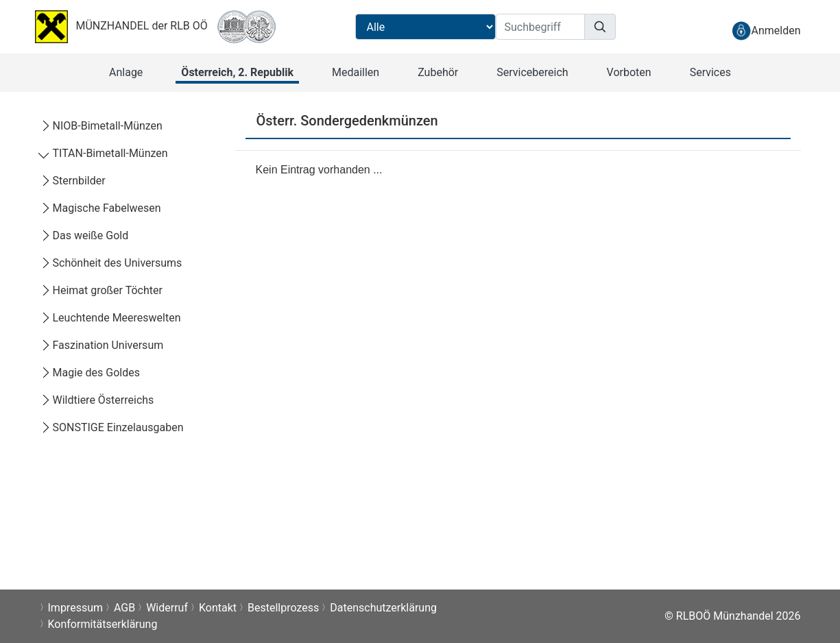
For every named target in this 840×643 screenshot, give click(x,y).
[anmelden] (766, 31)
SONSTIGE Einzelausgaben (112, 427)
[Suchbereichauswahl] (425, 27)
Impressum (76, 608)
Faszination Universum (102, 345)
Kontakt (218, 608)
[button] (126, 73)
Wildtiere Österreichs (97, 400)
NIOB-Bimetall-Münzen (101, 126)
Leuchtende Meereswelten (110, 318)
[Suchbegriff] (540, 27)
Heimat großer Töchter (101, 290)
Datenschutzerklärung (383, 608)
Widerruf (167, 608)
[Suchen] (600, 27)
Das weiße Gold (84, 235)
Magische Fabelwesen (100, 208)
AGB (124, 608)
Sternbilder (73, 181)
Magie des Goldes (90, 373)
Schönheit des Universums (111, 263)
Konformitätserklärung (103, 624)
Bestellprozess (283, 608)
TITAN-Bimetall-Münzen (104, 153)
